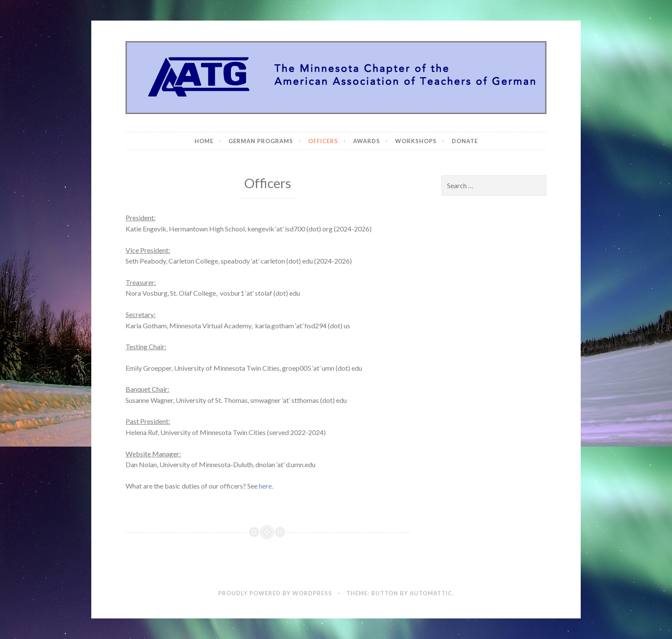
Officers (323, 141)
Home (204, 141)
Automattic (431, 593)
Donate (465, 141)
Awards (367, 141)
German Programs (261, 141)
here (265, 486)
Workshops (416, 141)
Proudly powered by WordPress (275, 593)
